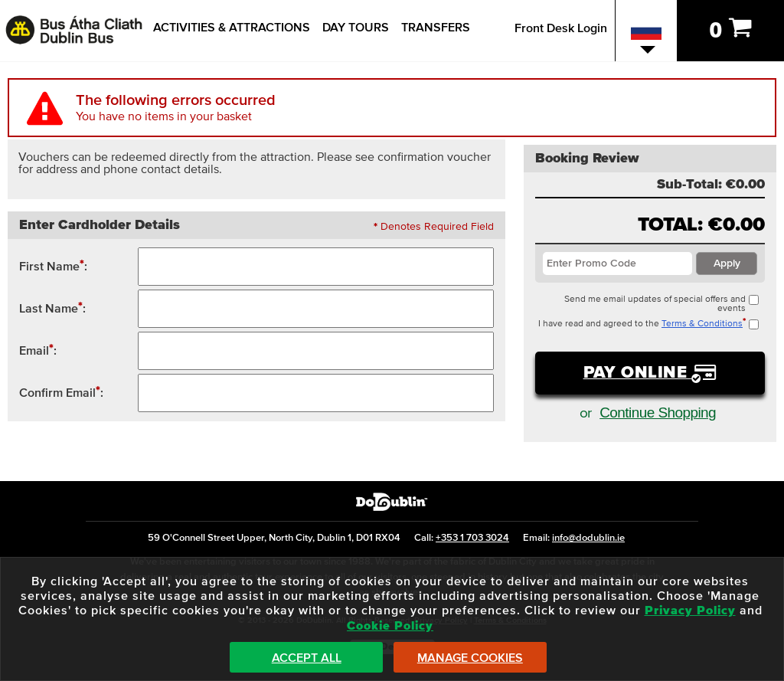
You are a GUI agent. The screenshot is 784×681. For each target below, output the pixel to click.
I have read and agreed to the (648, 324)
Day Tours (356, 28)
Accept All (307, 658)
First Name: (53, 265)
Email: (38, 350)
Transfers (436, 28)
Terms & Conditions (702, 324)
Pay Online (638, 373)
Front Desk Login (561, 28)
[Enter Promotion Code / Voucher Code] (617, 264)
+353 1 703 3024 (472, 538)
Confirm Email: (61, 392)
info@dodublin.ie (588, 538)
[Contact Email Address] (316, 351)
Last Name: (52, 308)
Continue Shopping (658, 413)
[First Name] (316, 267)
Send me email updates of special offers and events (661, 304)
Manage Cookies (470, 658)
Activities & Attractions (232, 28)
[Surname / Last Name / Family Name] (316, 309)
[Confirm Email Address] (316, 393)
